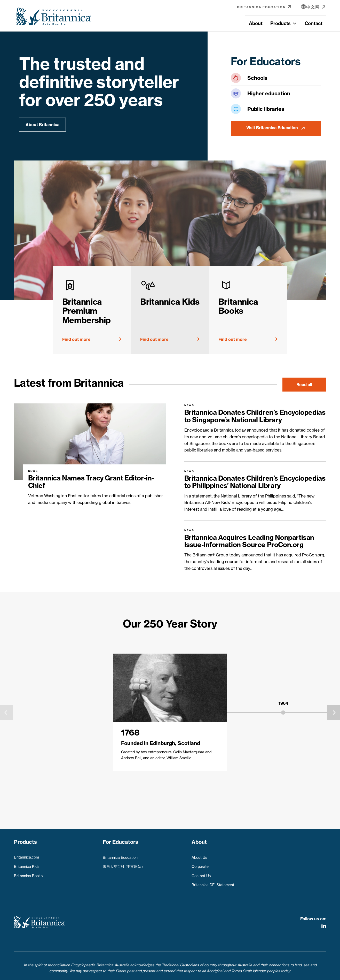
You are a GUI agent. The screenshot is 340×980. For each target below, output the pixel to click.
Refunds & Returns (194, 973)
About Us (199, 855)
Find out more (76, 339)
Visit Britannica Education (272, 128)
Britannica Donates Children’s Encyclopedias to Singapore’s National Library (255, 416)
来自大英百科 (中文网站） (124, 864)
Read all (304, 385)
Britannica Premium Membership (86, 311)
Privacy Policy (118, 973)
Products (284, 23)
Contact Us (201, 874)
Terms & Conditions (154, 973)
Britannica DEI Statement (213, 883)
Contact (314, 23)
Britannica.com (26, 855)
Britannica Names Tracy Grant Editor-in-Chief (91, 482)
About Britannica (42, 125)
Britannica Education (120, 855)
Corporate (200, 864)
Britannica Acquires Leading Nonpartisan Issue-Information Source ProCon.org (249, 541)
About (256, 23)
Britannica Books (238, 306)
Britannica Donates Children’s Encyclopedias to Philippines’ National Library (255, 482)
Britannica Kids (170, 302)
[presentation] (6, 713)
